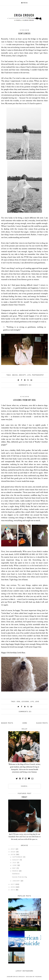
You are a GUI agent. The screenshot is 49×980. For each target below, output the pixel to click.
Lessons (25, 702)
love (37, 702)
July (15, 863)
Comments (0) (25, 385)
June (15, 865)
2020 (13, 852)
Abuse (15, 375)
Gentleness (24, 33)
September (18, 857)
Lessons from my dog (24, 400)
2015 (13, 890)
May (15, 868)
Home (25, 723)
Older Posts (42, 723)
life (29, 375)
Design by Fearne (34, 977)
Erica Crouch (19, 977)
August (16, 860)
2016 (13, 887)
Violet (24, 797)
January (17, 881)
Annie (4, 44)
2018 (13, 855)
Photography (38, 375)
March (16, 871)
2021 (13, 849)
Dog (18, 702)
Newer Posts (7, 723)
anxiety (22, 375)
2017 (13, 884)
